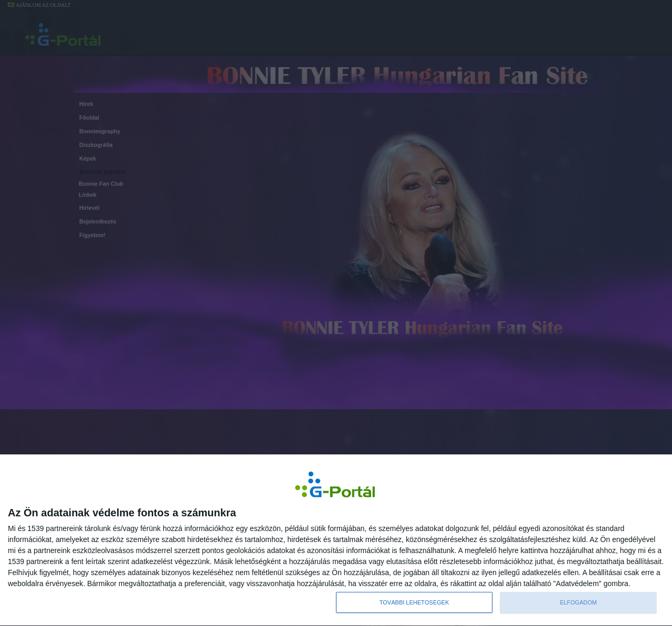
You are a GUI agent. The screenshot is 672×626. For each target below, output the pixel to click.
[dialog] (336, 540)
